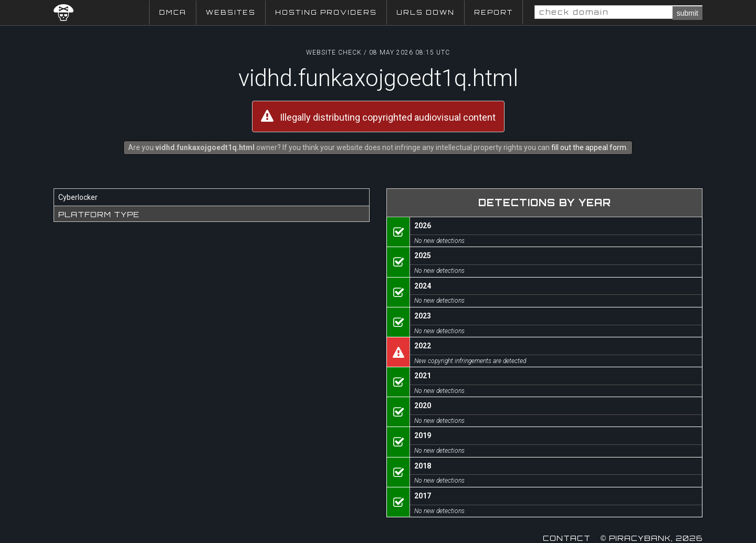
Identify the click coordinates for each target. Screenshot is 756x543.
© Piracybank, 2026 (652, 538)
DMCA (173, 12)
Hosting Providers (326, 12)
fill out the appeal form (589, 147)
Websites (231, 12)
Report (493, 12)
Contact (567, 538)
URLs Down (426, 12)
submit (687, 13)
